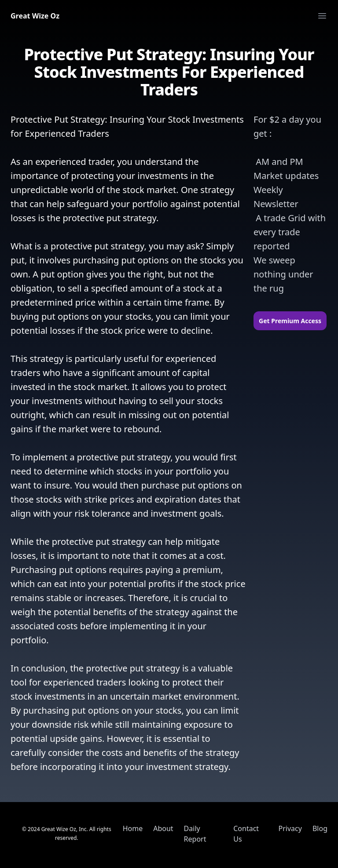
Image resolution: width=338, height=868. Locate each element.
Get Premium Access (290, 321)
